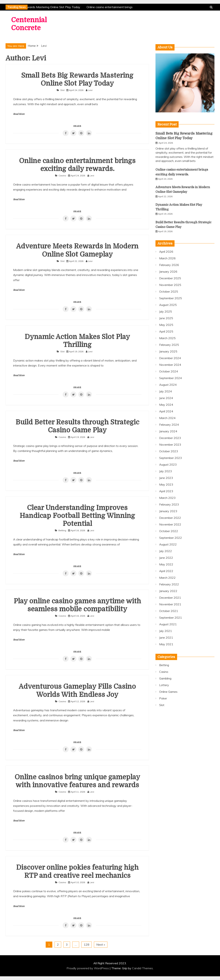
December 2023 (170, 438)
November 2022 (170, 524)
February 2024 (169, 425)
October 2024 (169, 371)
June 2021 (166, 637)
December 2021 (170, 598)
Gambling (165, 678)
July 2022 (166, 551)
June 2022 (166, 558)
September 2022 (171, 538)
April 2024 (166, 411)
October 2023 (169, 451)
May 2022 (166, 564)
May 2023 (166, 484)
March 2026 (167, 258)
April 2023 (166, 491)
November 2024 (170, 365)
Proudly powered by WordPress (88, 968)
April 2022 (166, 571)
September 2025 (171, 298)
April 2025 (166, 331)
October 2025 (169, 291)
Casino (62, 176)
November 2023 (170, 445)
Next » (101, 945)
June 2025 (166, 318)
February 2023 (169, 504)
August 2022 (168, 544)
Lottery (164, 685)
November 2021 (170, 604)
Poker (163, 698)
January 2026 (168, 272)
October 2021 (169, 611)
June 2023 (166, 478)
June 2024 (166, 398)
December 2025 (170, 278)
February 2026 (169, 265)
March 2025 (167, 338)
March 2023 (167, 498)
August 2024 (168, 385)
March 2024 (167, 418)
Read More (19, 114)
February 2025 (169, 345)
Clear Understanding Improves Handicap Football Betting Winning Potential (77, 516)
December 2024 (170, 358)
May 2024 (166, 405)
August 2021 (168, 624)
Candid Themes (142, 968)
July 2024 (166, 391)
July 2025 (166, 311)
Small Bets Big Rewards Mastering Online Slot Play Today (43, 7)
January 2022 (168, 591)
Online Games (168, 692)
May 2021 (166, 644)
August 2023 (168, 464)
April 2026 (166, 252)
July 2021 (166, 631)
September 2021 (171, 618)
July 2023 (166, 471)
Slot (62, 90)
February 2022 (169, 584)
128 (87, 945)
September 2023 (171, 458)
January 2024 (168, 431)
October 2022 (169, 531)
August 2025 (168, 305)
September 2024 (171, 378)
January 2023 (168, 511)
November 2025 (170, 285)
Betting (62, 530)
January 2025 (168, 351)
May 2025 (166, 325)
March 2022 (167, 578)
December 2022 (170, 518)
